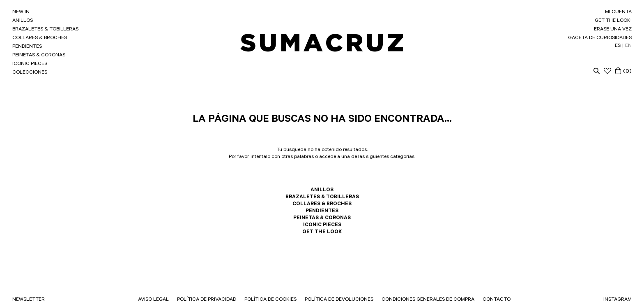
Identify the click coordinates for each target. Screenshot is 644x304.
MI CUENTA (618, 12)
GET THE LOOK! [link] (613, 21)
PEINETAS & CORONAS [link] (39, 56)
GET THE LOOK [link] (322, 232)
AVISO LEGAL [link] (153, 300)
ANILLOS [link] (23, 21)
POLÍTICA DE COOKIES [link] (270, 300)
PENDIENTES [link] (27, 47)
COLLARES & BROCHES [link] (40, 38)
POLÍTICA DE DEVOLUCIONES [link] (339, 300)
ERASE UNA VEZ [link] (613, 30)
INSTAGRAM (618, 300)
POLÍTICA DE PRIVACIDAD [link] (207, 300)
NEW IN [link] (21, 12)
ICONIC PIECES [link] (30, 64)
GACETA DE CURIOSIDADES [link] (600, 38)
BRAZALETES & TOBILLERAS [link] (45, 30)
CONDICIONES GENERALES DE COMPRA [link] (428, 300)
